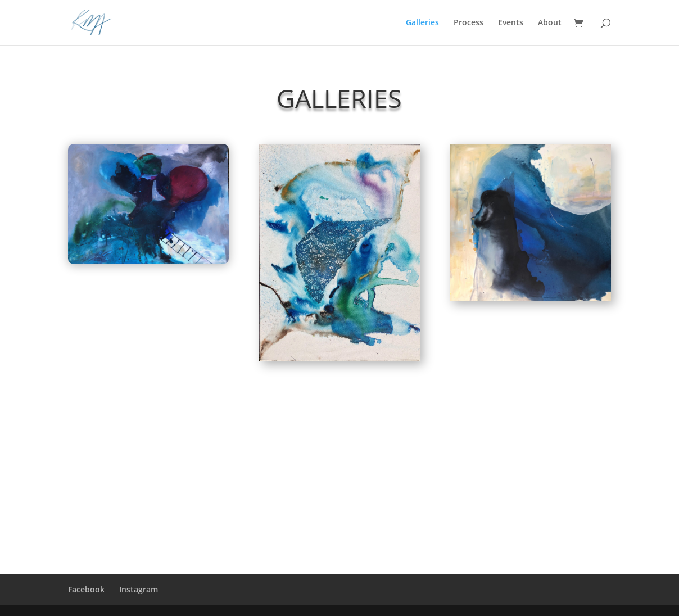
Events (511, 23)
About (550, 23)
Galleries (422, 23)
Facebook (86, 589)
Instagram (139, 589)
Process (468, 23)
